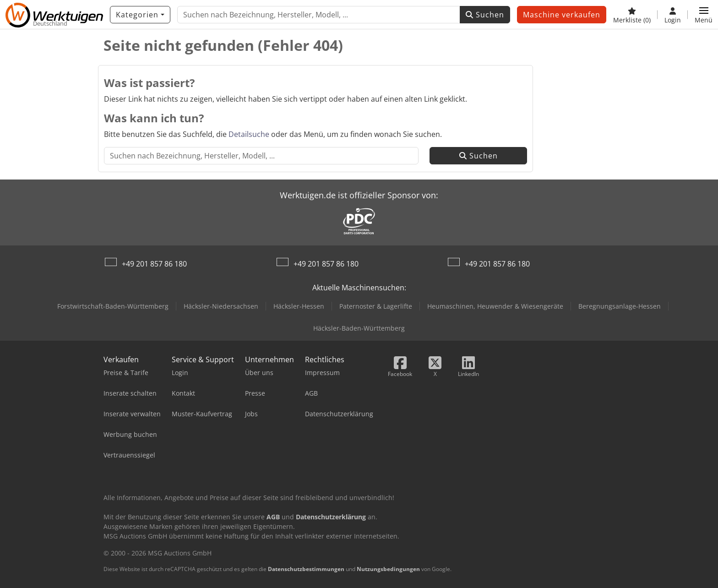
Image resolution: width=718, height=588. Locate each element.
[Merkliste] (632, 15)
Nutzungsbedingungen (388, 569)
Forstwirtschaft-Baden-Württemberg (113, 306)
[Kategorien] (140, 15)
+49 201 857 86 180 (154, 264)
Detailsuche (249, 134)
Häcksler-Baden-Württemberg (359, 328)
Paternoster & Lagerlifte (376, 306)
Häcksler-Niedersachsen (221, 306)
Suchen (485, 15)
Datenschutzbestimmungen (306, 569)
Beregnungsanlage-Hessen (620, 306)
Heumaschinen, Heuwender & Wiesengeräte (495, 306)
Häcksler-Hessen (299, 306)
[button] (704, 15)
